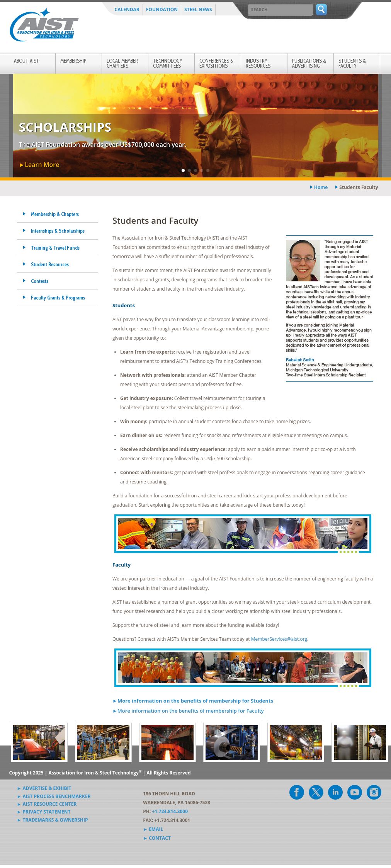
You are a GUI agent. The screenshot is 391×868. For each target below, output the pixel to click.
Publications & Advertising (309, 63)
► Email (153, 829)
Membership (73, 61)
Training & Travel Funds (55, 248)
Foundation (162, 9)
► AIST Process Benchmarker (54, 796)
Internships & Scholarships (58, 231)
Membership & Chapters (55, 214)
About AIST (27, 61)
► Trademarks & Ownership (53, 820)
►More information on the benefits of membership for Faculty (188, 711)
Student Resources (50, 264)
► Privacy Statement (44, 812)
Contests (40, 281)
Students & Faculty (352, 63)
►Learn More (39, 165)
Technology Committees (168, 63)
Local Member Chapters (122, 63)
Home (321, 187)
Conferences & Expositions (216, 63)
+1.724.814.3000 (170, 811)
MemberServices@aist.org (279, 639)
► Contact (157, 838)
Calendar (127, 9)
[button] (183, 170)
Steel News (198, 9)
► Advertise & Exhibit (44, 788)
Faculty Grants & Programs (58, 298)
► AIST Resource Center (47, 804)
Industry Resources (258, 63)
